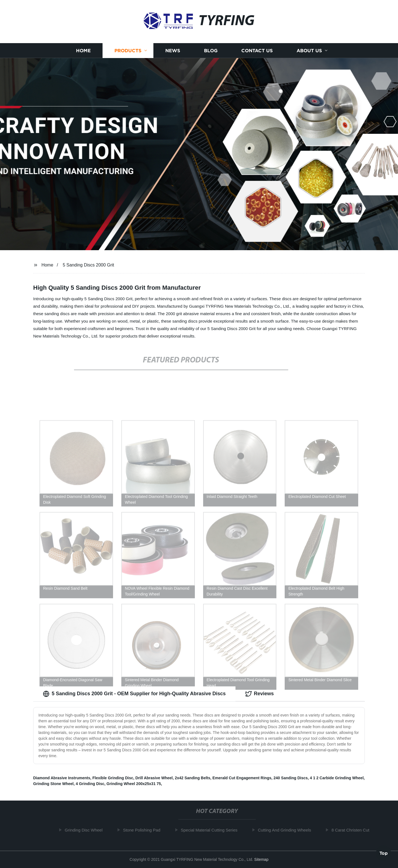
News (173, 53)
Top (384, 852)
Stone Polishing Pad (143, 830)
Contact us (257, 53)
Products (128, 53)
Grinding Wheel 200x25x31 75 (134, 784)
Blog (211, 53)
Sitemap (261, 859)
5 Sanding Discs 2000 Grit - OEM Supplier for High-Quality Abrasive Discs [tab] (134, 694)
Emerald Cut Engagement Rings (242, 778)
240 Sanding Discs (291, 778)
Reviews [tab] (260, 694)
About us (309, 53)
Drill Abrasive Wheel (154, 778)
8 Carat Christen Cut (351, 830)
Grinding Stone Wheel (53, 784)
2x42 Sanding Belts (192, 778)
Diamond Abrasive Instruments (62, 778)
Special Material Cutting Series (210, 830)
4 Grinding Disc (90, 784)
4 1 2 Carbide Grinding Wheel (337, 778)
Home (83, 53)
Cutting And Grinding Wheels (286, 830)
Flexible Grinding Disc (113, 778)
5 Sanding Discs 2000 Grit (88, 265)
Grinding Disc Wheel (85, 830)
